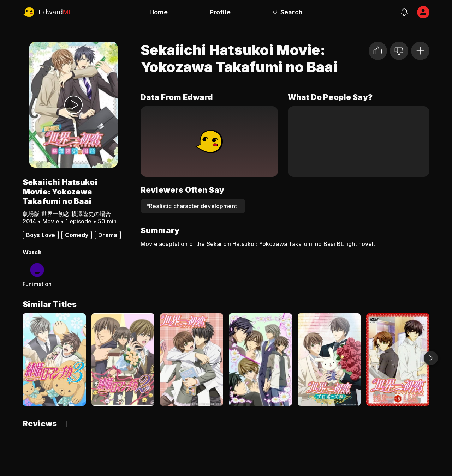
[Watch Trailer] (73, 105)
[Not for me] (399, 51)
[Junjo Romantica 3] (54, 360)
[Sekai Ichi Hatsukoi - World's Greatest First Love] (192, 360)
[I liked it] (378, 51)
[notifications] (404, 12)
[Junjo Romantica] (260, 360)
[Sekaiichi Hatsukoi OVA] (398, 360)
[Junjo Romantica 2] (123, 360)
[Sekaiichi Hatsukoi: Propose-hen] (329, 360)
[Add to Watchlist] (420, 51)
